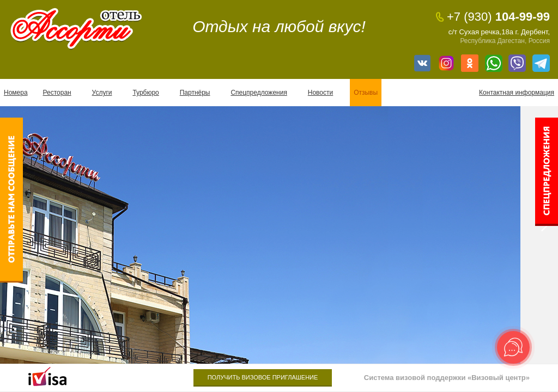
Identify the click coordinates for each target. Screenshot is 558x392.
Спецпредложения (259, 93)
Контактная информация (517, 93)
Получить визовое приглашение (263, 377)
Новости (320, 93)
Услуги (102, 93)
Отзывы (366, 93)
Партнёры (195, 93)
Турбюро (145, 93)
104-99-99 (498, 17)
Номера (16, 93)
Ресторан (57, 93)
